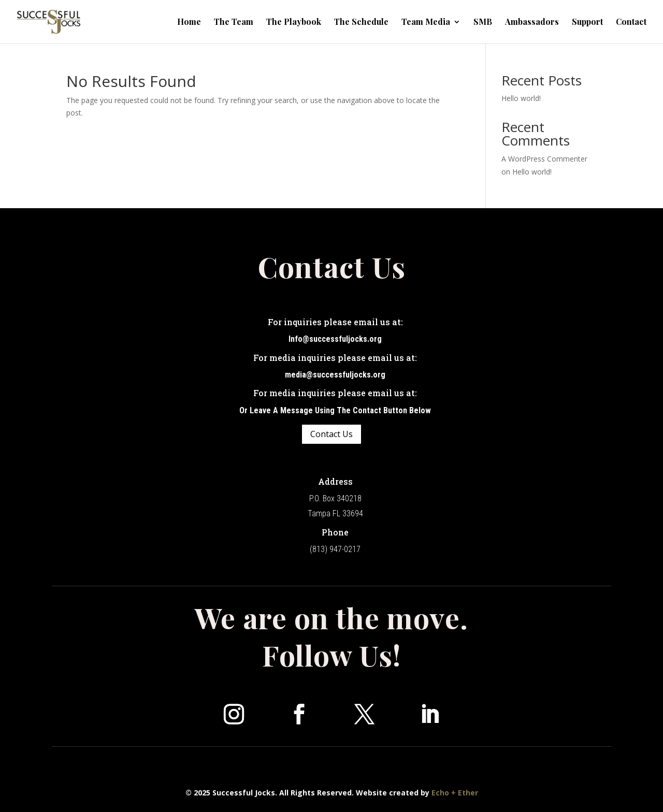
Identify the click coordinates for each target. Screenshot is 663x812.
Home (189, 23)
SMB (483, 23)
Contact (631, 23)
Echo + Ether (455, 793)
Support (587, 23)
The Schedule (361, 23)
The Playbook (294, 23)
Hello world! (521, 98)
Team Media (426, 23)
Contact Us (331, 434)
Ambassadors (532, 23)
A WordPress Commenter (544, 159)
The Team (234, 23)
